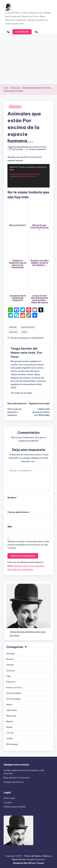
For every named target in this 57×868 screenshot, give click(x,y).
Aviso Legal (9, 798)
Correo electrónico (19, 512)
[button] (22, 32)
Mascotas (15, 107)
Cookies (8, 802)
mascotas (13, 332)
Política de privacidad (15, 807)
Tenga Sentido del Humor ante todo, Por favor (26, 353)
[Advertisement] (28, 59)
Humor (9, 704)
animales (13, 327)
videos (24, 332)
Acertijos (11, 654)
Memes (10, 721)
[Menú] (36, 32)
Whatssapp (12, 744)
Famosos (11, 682)
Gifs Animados (14, 699)
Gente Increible (14, 693)
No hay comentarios (36, 149)
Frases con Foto (14, 687)
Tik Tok (10, 733)
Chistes (10, 665)
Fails (8, 676)
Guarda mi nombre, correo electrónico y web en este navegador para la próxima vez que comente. (28, 545)
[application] (28, 176)
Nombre (12, 498)
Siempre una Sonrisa (14, 782)
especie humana (28, 327)
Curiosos (11, 671)
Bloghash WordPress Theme (29, 863)
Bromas (10, 659)
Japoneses (12, 710)
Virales (10, 738)
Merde (9, 727)
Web (10, 527)
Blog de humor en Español (16, 778)
